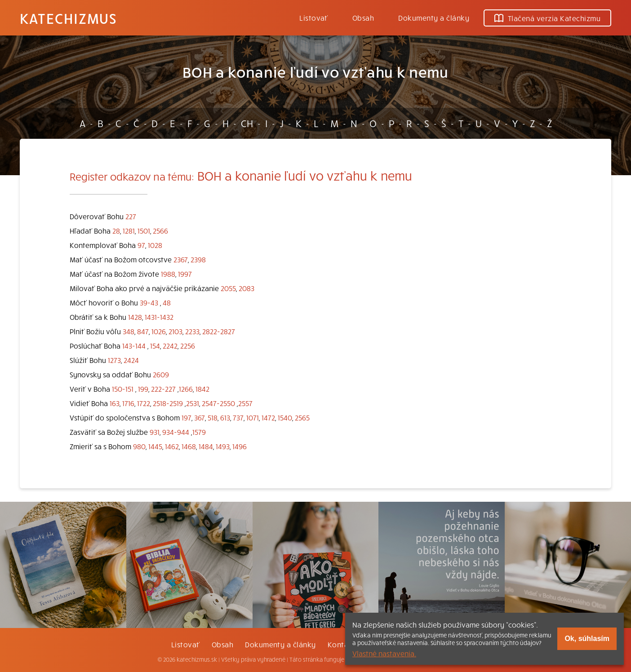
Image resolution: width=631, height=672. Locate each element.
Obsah (363, 18)
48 (167, 302)
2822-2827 (219, 331)
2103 (176, 331)
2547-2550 (218, 403)
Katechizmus (68, 18)
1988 (168, 274)
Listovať (314, 18)
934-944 (176, 432)
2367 (181, 259)
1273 (114, 360)
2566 (160, 230)
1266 (186, 389)
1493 (223, 446)
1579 (199, 432)
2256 (188, 345)
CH (247, 123)
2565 (302, 417)
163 (115, 403)
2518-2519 (168, 403)
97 (141, 245)
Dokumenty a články (434, 18)
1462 (172, 446)
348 (129, 331)
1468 (189, 446)
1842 (202, 389)
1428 (135, 317)
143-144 (134, 345)
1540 (285, 417)
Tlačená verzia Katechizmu (547, 18)
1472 (268, 417)
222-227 (163, 389)
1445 (155, 446)
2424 (131, 360)
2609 (161, 374)
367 (200, 417)
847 (143, 331)
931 (155, 432)
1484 (206, 446)
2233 (192, 331)
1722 (144, 403)
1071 (253, 417)
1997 (185, 274)
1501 (144, 230)
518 (213, 417)
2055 (228, 288)
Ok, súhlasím (587, 639)
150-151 (123, 389)
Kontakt (342, 644)
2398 (198, 259)
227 (131, 216)
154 (155, 345)
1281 (129, 230)
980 (139, 446)
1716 (128, 403)
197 (187, 417)
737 (238, 417)
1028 (155, 245)
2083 (247, 288)
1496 (240, 446)
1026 (159, 331)
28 (116, 230)
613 (225, 417)
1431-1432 (159, 317)
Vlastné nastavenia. (384, 653)
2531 (193, 403)
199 (143, 389)
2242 (170, 345)
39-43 (149, 302)
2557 (245, 403)
